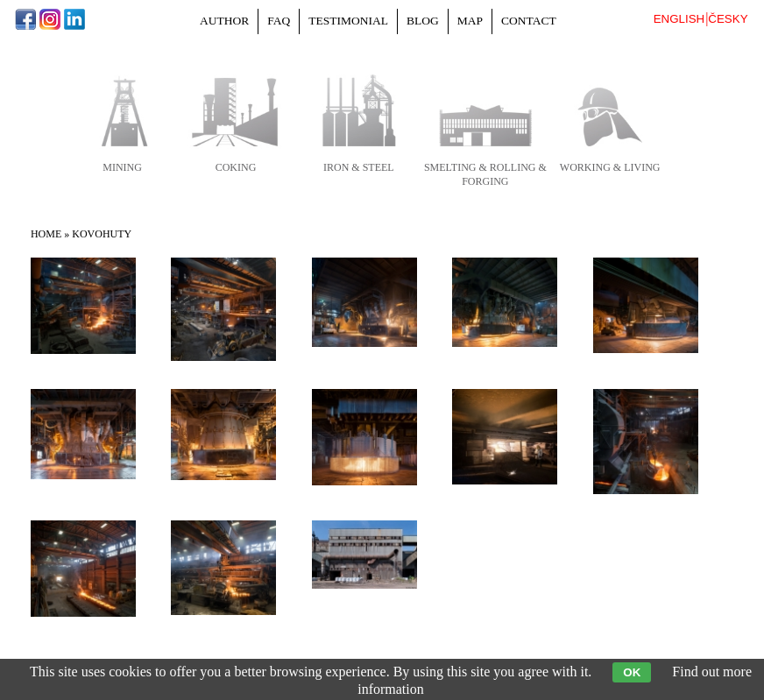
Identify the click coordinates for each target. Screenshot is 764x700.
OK (632, 672)
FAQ (279, 21)
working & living (610, 167)
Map (470, 21)
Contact (529, 21)
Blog (423, 21)
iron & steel (359, 167)
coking (236, 167)
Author (224, 21)
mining (122, 167)
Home (46, 234)
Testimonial (348, 21)
